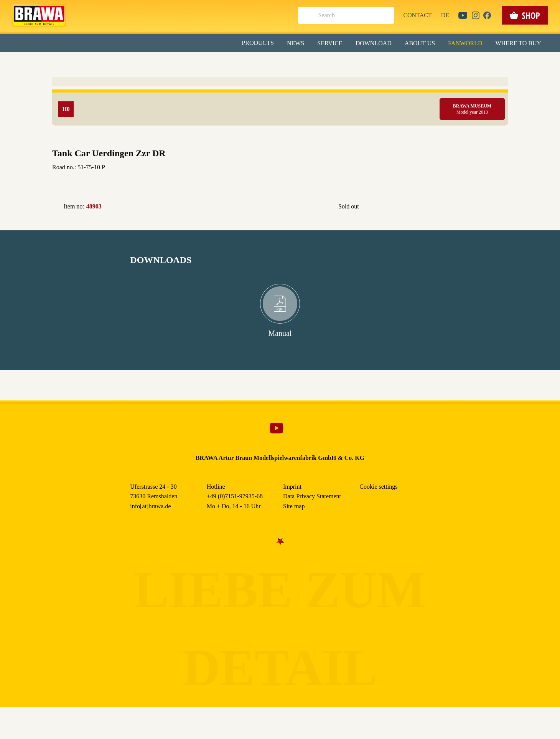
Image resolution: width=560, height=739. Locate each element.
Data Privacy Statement (343, 176)
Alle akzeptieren (280, 100)
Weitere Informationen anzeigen (280, 160)
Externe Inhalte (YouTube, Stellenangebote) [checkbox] (247, 79)
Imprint (307, 176)
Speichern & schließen (280, 122)
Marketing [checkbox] (248, 63)
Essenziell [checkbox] (212, 63)
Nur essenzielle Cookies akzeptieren (280, 143)
